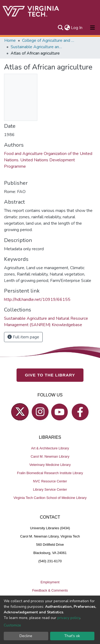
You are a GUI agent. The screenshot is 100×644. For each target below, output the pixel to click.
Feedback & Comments (50, 590)
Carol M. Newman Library (50, 456)
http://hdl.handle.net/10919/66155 (37, 300)
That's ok (72, 636)
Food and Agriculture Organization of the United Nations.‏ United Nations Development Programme (48, 160)
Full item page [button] (23, 337)
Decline (26, 636)
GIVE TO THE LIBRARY (50, 375)
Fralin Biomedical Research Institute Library (50, 473)
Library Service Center (50, 489)
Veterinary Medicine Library (50, 465)
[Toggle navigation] (93, 28)
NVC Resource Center (50, 481)
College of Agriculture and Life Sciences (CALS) (49, 40)
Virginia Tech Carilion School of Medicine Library (50, 498)
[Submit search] (60, 28)
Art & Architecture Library (50, 448)
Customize (12, 625)
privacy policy (69, 618)
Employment (50, 582)
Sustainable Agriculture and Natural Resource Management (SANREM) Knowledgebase (37, 47)
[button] (67, 28)
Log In (77, 28)
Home (10, 40)
